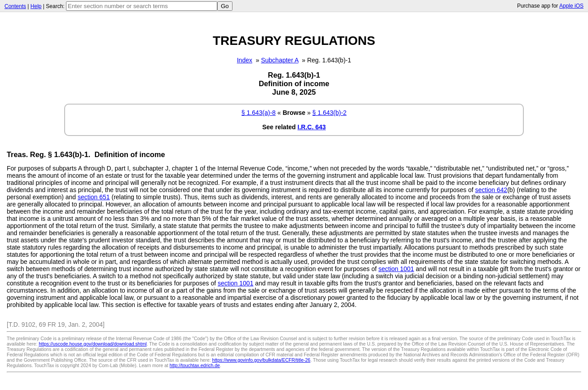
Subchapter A (279, 60)
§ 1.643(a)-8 (259, 113)
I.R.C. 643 (312, 127)
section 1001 (396, 269)
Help (36, 6)
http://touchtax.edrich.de (195, 365)
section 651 (94, 197)
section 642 (491, 190)
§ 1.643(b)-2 (329, 113)
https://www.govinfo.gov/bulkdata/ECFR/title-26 (261, 360)
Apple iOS (571, 6)
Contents (15, 6)
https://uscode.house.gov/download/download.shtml (93, 344)
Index (245, 60)
